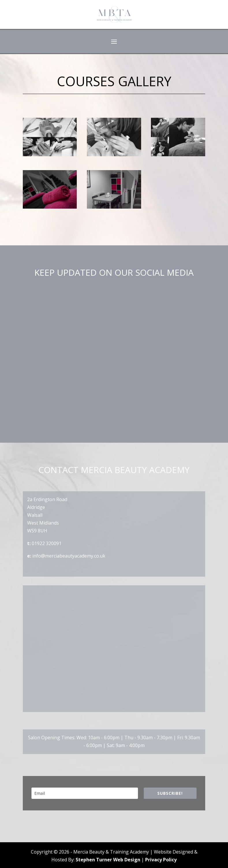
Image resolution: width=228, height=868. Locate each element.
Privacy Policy (161, 860)
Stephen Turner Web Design (108, 860)
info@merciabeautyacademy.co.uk (69, 556)
